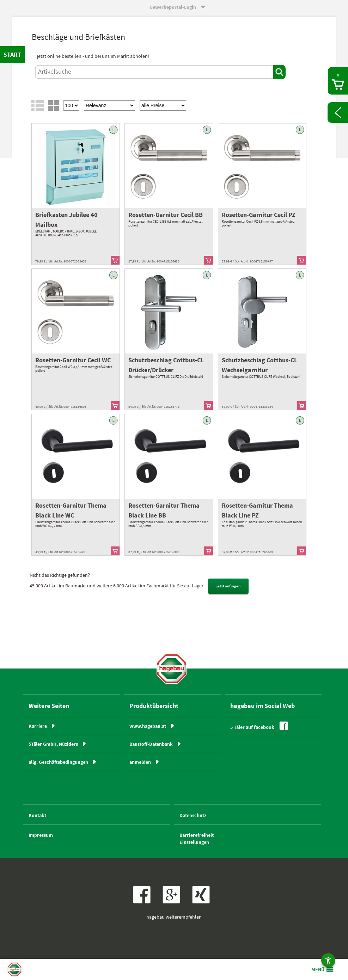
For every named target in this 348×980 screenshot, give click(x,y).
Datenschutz (193, 815)
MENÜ (318, 969)
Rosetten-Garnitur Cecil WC (73, 360)
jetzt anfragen (228, 586)
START (12, 55)
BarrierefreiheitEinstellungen (197, 839)
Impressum (41, 835)
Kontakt (37, 815)
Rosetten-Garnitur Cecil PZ (259, 215)
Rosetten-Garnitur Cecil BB (166, 215)
